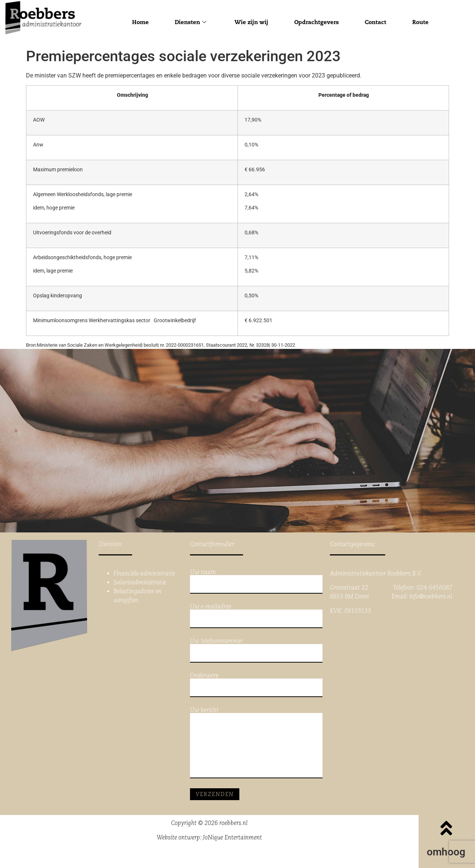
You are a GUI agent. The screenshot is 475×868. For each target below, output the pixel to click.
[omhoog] (446, 828)
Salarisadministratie (140, 582)
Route (420, 22)
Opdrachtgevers (317, 22)
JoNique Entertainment (232, 837)
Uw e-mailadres (256, 616)
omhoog (446, 852)
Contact (376, 22)
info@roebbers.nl (431, 596)
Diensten (191, 22)
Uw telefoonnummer (256, 650)
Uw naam (256, 581)
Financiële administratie (144, 573)
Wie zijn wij (251, 22)
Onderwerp (256, 685)
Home (140, 22)
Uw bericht (256, 743)
